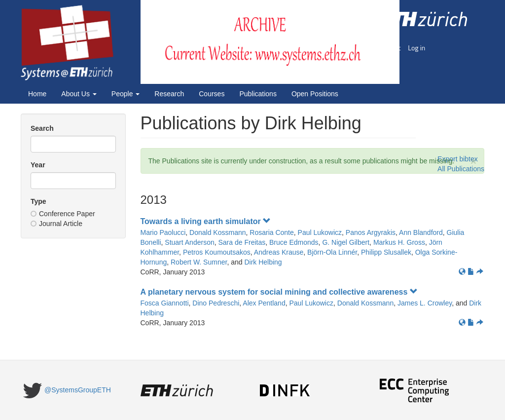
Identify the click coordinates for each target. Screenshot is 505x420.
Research (169, 94)
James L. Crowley (425, 303)
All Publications (461, 169)
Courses (212, 94)
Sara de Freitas (242, 242)
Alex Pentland (264, 303)
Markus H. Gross (399, 242)
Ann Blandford (421, 232)
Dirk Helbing (263, 262)
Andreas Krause (279, 252)
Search (42, 128)
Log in (416, 48)
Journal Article (56, 224)
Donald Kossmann (217, 232)
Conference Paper (63, 214)
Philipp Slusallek (386, 252)
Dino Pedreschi (216, 303)
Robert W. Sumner (199, 262)
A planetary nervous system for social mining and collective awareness (279, 292)
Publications (258, 94)
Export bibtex (458, 159)
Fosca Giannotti (165, 303)
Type (38, 201)
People (126, 94)
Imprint (390, 48)
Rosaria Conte (272, 232)
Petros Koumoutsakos (217, 252)
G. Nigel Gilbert (346, 242)
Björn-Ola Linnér (332, 252)
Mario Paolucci (163, 232)
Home (37, 94)
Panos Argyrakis (371, 232)
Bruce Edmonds (294, 242)
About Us (79, 94)
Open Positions (315, 94)
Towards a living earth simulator (206, 221)
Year (38, 165)
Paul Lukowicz (320, 232)
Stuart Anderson (189, 242)
